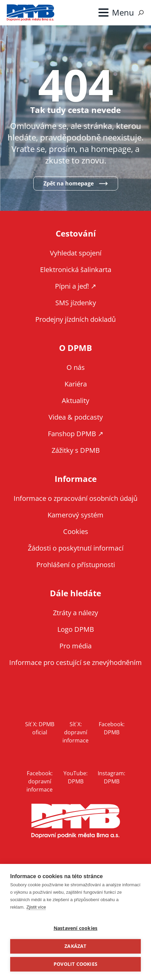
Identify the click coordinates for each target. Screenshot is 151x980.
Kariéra (76, 384)
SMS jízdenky (76, 303)
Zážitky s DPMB (76, 450)
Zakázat (75, 946)
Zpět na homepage (69, 183)
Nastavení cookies (75, 928)
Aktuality (75, 400)
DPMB (76, 821)
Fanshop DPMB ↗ (76, 434)
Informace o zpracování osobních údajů (75, 498)
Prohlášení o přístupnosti (76, 565)
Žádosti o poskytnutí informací (76, 548)
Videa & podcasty (76, 417)
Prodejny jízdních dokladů (75, 319)
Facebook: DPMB (112, 728)
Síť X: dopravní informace (75, 732)
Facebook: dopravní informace (40, 781)
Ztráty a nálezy (75, 613)
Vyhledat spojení (76, 253)
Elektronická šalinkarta (76, 270)
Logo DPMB (76, 629)
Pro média (75, 646)
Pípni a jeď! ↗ (76, 286)
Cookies (76, 531)
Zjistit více (36, 907)
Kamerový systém (75, 515)
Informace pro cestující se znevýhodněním (75, 662)
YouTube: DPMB (75, 777)
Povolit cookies (75, 964)
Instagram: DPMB (111, 777)
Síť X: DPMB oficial (40, 728)
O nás (76, 367)
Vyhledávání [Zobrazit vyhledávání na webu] (141, 13)
